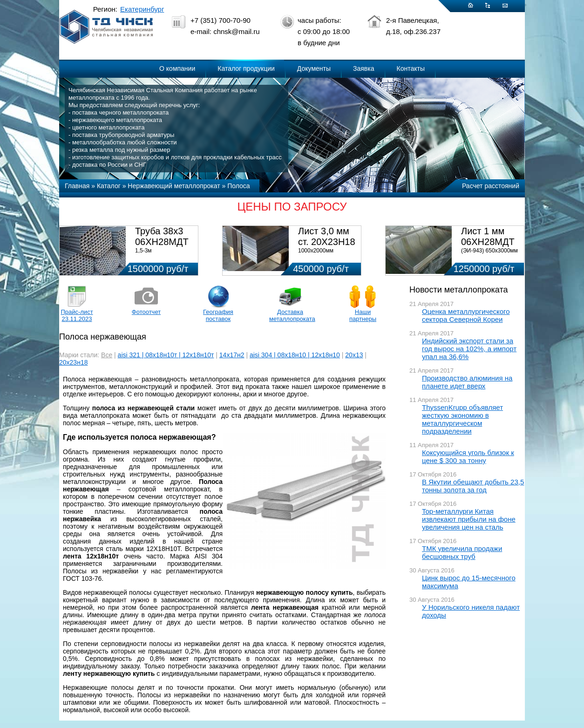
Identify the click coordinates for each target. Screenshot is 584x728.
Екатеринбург (142, 9)
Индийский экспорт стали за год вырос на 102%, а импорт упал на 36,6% (469, 349)
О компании (177, 68)
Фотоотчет (146, 312)
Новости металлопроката (458, 290)
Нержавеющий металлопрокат (174, 186)
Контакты (411, 68)
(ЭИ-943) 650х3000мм (489, 251)
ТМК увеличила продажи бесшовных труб (462, 552)
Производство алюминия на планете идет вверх (467, 382)
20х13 (354, 355)
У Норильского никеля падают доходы (471, 611)
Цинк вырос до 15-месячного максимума (469, 582)
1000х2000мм (316, 251)
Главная (77, 186)
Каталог (109, 186)
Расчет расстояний (491, 186)
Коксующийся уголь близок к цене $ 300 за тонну (468, 456)
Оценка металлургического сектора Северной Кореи (466, 315)
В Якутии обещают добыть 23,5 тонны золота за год (473, 486)
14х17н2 (232, 355)
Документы (314, 68)
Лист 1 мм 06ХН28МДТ (488, 236)
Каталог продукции (246, 68)
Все (107, 355)
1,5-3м (143, 251)
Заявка (363, 68)
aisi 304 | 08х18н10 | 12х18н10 (295, 355)
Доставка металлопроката (290, 315)
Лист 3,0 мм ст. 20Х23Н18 (327, 236)
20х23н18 (73, 362)
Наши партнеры (363, 315)
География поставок (218, 315)
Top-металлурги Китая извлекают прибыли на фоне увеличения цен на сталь (469, 519)
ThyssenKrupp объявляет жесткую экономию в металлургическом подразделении (462, 419)
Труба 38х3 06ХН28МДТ (162, 236)
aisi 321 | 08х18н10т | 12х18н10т (166, 355)
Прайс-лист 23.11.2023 (77, 315)
